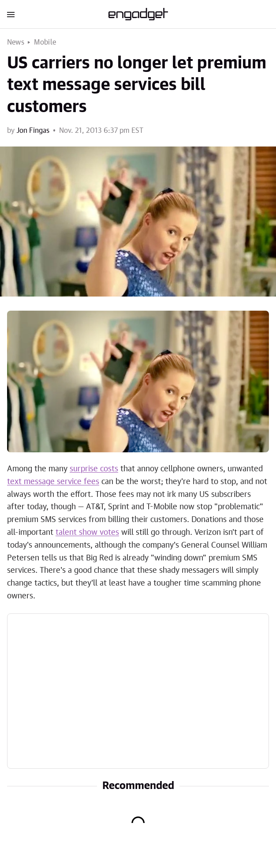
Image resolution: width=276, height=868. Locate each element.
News (16, 42)
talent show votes (87, 533)
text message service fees (53, 482)
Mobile (45, 42)
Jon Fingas (33, 131)
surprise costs (94, 469)
